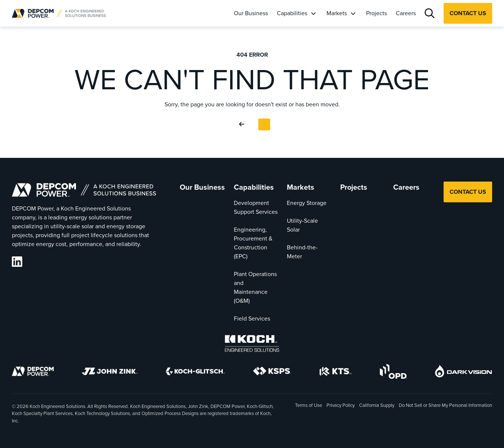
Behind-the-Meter (302, 252)
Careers (406, 13)
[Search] (430, 14)
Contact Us (468, 13)
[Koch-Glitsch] (195, 373)
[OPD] (393, 373)
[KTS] (336, 373)
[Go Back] (243, 125)
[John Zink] (110, 373)
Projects (377, 13)
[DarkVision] (464, 372)
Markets (337, 13)
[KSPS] (272, 372)
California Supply (377, 405)
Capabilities (292, 13)
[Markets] (353, 13)
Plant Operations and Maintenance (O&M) (255, 287)
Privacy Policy (341, 405)
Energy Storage (307, 203)
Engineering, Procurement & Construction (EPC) (253, 243)
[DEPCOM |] (59, 13)
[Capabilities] (313, 13)
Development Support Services (256, 207)
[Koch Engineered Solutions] (252, 345)
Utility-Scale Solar (302, 225)
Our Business (251, 13)
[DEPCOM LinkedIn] (17, 262)
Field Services (252, 318)
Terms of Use (309, 405)
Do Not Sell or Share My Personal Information (445, 406)
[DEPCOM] (33, 373)
